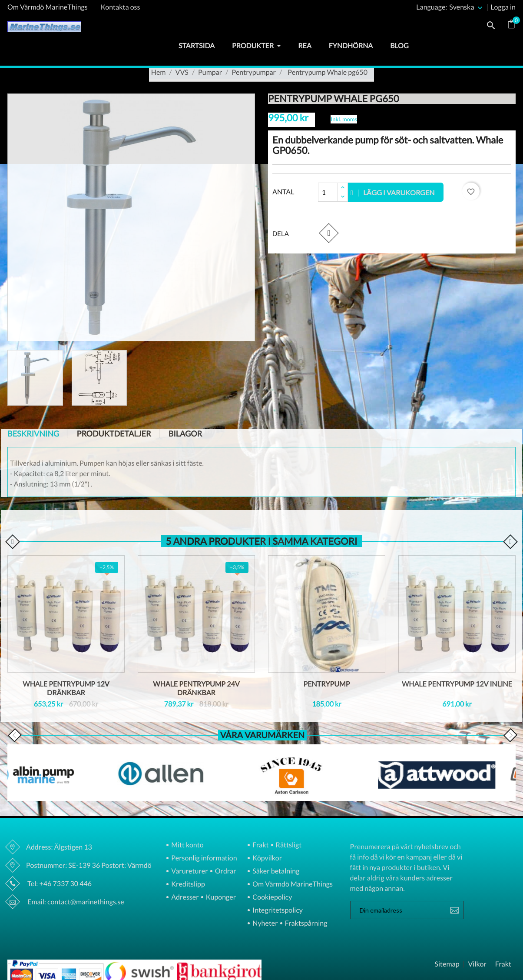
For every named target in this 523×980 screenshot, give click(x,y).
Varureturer (189, 872)
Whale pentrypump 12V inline (457, 684)
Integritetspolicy (277, 911)
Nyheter (264, 924)
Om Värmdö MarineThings (48, 7)
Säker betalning (275, 872)
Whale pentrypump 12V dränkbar (66, 688)
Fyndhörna (351, 46)
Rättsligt (288, 845)
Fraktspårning (306, 924)
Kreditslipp (187, 885)
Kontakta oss (121, 7)
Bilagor (185, 433)
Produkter (256, 46)
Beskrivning (33, 433)
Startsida (197, 46)
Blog (399, 46)
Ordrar (225, 872)
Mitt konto (187, 845)
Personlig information (203, 858)
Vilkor (477, 964)
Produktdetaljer (114, 433)
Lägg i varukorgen (393, 192)
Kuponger (220, 898)
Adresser (184, 898)
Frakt (260, 845)
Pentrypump (327, 684)
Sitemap (447, 964)
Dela (329, 233)
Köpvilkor (266, 858)
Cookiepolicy (271, 898)
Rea (305, 46)
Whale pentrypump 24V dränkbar (196, 688)
